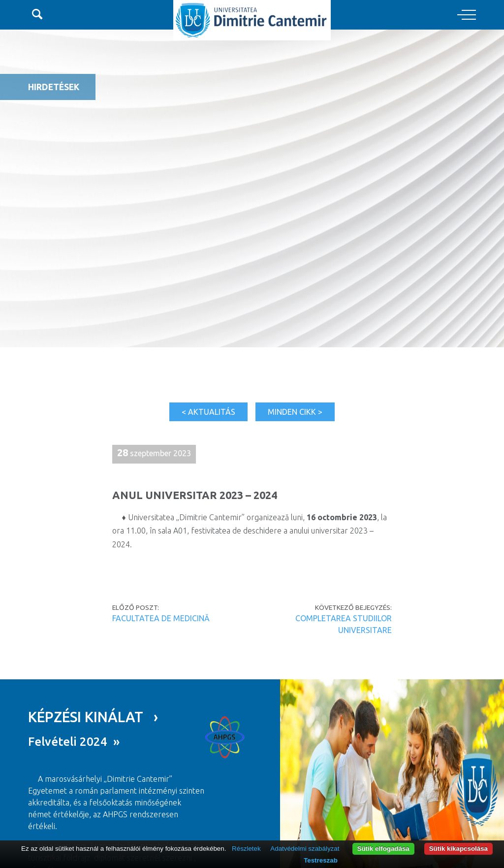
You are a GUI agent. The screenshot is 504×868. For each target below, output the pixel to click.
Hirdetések (54, 87)
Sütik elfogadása (383, 849)
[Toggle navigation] (467, 15)
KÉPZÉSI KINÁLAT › (93, 717)
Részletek (246, 849)
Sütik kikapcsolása (458, 849)
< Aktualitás (208, 412)
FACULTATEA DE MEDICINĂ (161, 618)
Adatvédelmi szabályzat (305, 849)
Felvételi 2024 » (74, 742)
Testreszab (321, 860)
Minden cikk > (295, 412)
